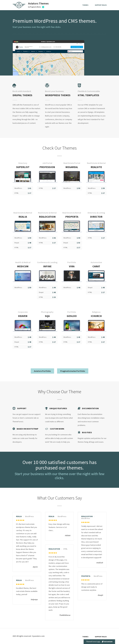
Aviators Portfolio (42, 371)
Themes (85, 5)
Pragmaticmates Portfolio (73, 371)
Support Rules (101, 5)
